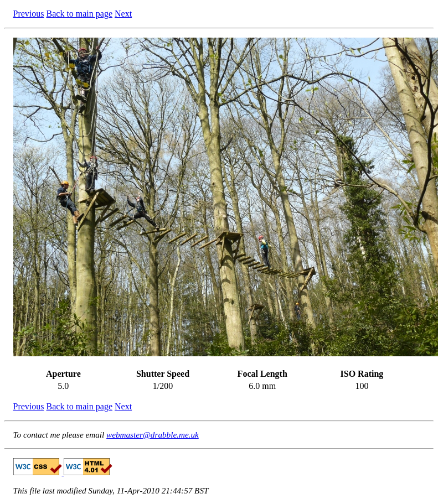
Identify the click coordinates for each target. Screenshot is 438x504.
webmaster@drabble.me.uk (153, 435)
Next (123, 14)
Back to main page (80, 14)
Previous (29, 14)
